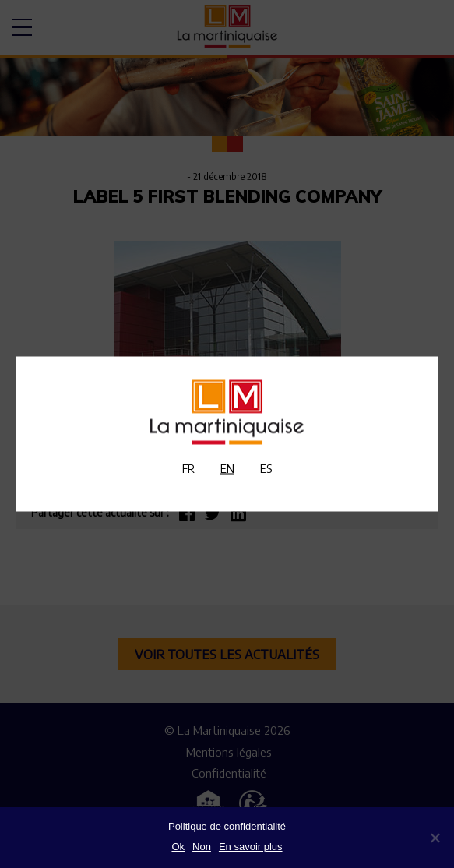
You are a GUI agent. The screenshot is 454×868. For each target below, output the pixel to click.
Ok (178, 847)
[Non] (435, 838)
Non (202, 847)
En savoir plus (251, 847)
